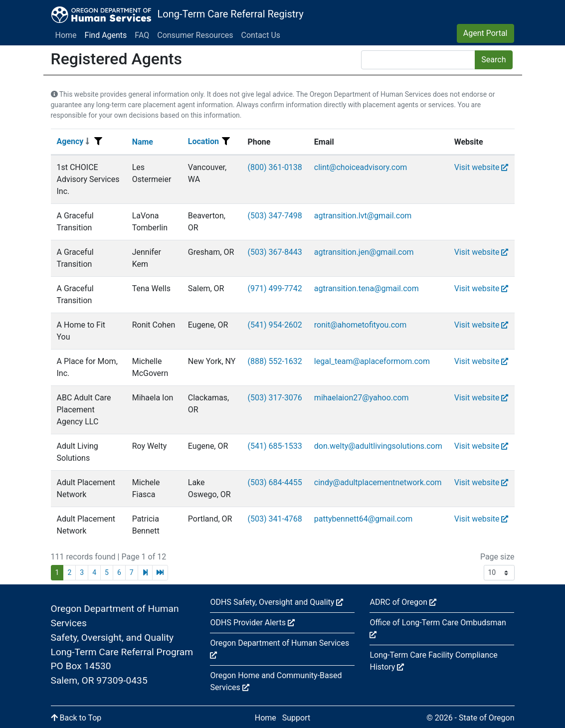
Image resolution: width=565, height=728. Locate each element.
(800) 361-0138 (275, 167)
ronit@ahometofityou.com (360, 325)
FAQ (142, 35)
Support (296, 718)
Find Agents (106, 35)
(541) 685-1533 (275, 446)
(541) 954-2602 (275, 325)
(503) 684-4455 (275, 482)
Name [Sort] (143, 142)
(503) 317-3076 (275, 398)
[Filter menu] (98, 142)
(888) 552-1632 (275, 361)
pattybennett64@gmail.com (363, 519)
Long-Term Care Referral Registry (230, 14)
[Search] (418, 60)
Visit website (481, 167)
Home (66, 35)
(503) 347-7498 (275, 216)
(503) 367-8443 (275, 252)
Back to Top (76, 718)
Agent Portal (485, 33)
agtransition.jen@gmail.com (364, 252)
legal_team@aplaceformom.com (372, 361)
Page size (497, 557)
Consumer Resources (195, 35)
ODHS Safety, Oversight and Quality (277, 602)
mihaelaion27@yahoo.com (362, 398)
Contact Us (261, 35)
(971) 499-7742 (275, 288)
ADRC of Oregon (403, 602)
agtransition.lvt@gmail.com (363, 216)
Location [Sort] (203, 141)
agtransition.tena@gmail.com (367, 288)
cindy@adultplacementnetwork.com (378, 482)
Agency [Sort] (73, 141)
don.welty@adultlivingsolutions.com (378, 446)
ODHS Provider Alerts (252, 623)
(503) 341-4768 (275, 519)
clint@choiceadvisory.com (361, 167)
